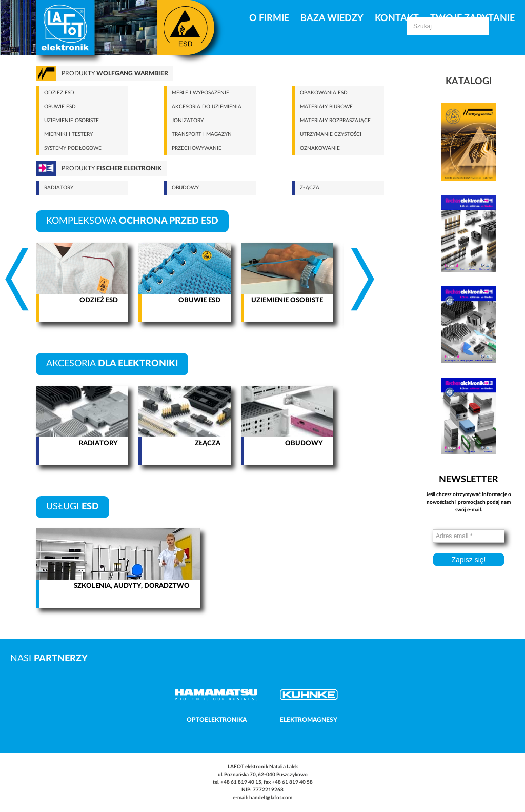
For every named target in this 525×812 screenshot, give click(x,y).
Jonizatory (188, 121)
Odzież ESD (59, 93)
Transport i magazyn (202, 134)
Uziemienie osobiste (72, 121)
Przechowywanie (197, 148)
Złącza (310, 188)
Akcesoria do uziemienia (207, 107)
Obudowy (185, 188)
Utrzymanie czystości (331, 134)
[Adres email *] (469, 536)
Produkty (115, 73)
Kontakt (397, 18)
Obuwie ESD (60, 107)
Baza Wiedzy (332, 18)
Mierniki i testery (68, 134)
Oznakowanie (320, 148)
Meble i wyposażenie (200, 93)
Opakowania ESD (324, 93)
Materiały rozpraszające (335, 121)
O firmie (269, 18)
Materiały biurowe (326, 107)
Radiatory (59, 188)
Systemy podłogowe (73, 148)
